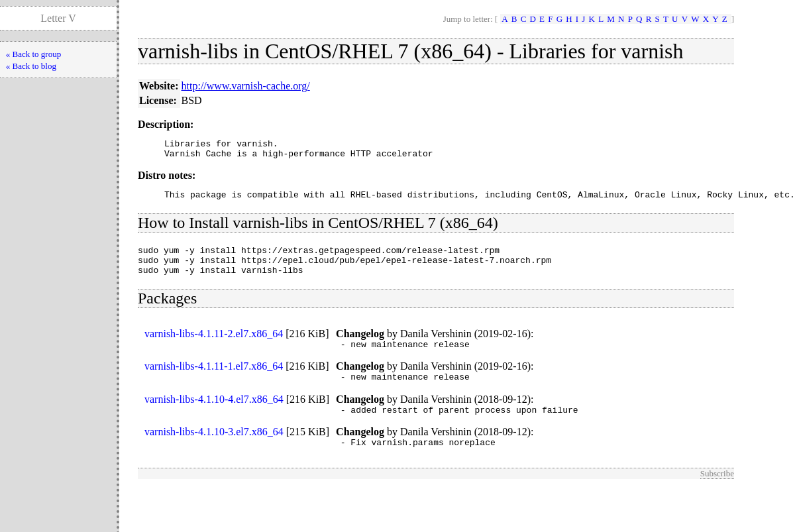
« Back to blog (31, 66)
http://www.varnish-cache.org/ (246, 86)
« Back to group (33, 54)
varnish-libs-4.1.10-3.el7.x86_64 (214, 450)
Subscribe (717, 493)
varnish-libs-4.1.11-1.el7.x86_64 (214, 380)
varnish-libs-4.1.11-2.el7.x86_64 (214, 346)
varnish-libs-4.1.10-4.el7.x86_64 (214, 415)
